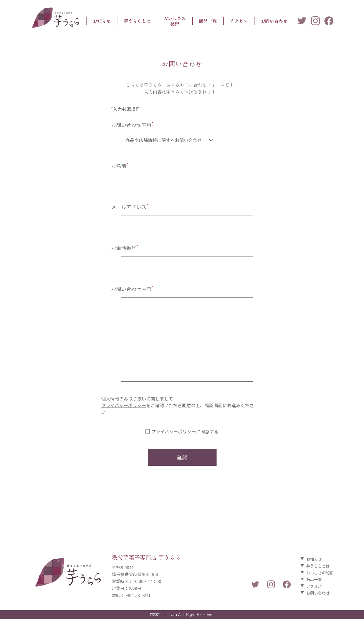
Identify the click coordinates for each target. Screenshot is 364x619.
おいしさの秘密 (175, 21)
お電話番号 (125, 248)
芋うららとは (137, 21)
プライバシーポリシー (124, 405)
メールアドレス (130, 207)
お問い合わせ (274, 21)
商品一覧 (208, 21)
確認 (182, 457)
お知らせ (102, 21)
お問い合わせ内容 (132, 125)
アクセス (239, 21)
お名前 (120, 166)
